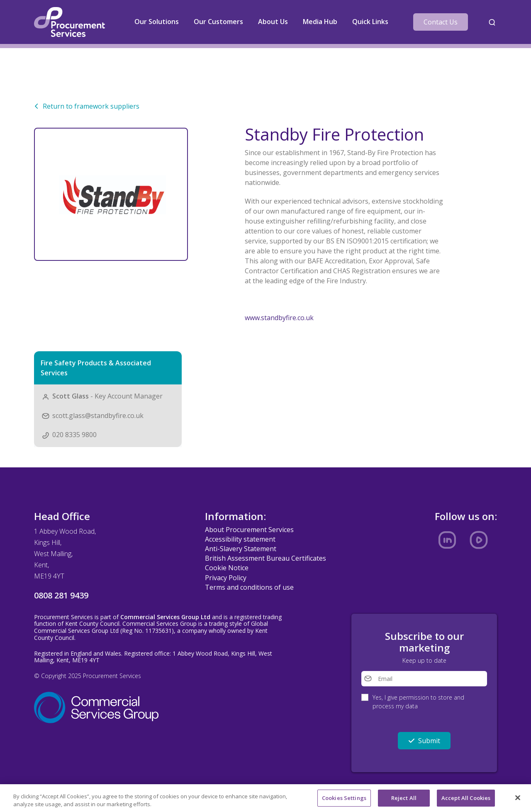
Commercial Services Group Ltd (165, 617)
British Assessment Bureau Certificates (265, 558)
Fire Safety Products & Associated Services (96, 368)
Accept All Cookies (466, 801)
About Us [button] (273, 22)
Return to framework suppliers (87, 106)
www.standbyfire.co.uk (279, 318)
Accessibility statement (240, 539)
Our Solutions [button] (157, 22)
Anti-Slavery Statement (241, 549)
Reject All (404, 801)
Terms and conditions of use (249, 587)
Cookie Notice (227, 568)
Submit (424, 741)
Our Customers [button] (218, 22)
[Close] (518, 801)
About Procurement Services (249, 530)
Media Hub (320, 22)
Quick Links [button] (370, 22)
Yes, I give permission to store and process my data (418, 702)
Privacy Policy (226, 578)
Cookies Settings (344, 801)
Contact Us (441, 22)
